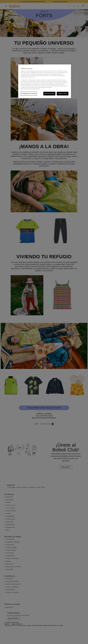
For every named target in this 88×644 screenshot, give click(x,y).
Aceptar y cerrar (63, 94)
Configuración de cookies (29, 94)
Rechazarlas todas (49, 94)
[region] (45, 81)
